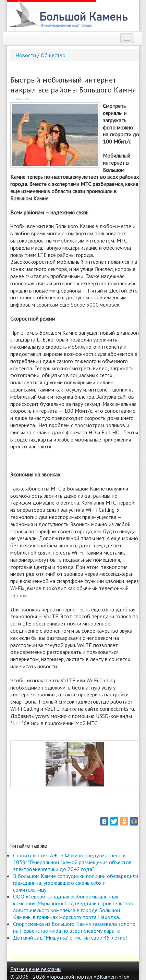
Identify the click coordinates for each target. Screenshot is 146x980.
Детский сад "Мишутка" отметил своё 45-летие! (70, 938)
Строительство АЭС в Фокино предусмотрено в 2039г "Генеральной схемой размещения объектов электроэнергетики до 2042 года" (72, 862)
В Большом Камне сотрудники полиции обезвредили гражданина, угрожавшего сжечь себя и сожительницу (76, 883)
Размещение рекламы (36, 969)
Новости (26, 55)
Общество (53, 55)
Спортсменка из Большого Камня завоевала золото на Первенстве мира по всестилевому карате (74, 927)
